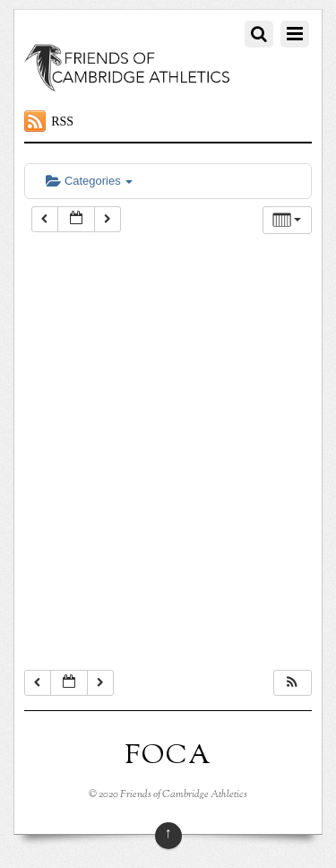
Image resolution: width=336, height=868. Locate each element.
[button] (292, 683)
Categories (89, 181)
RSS (62, 122)
